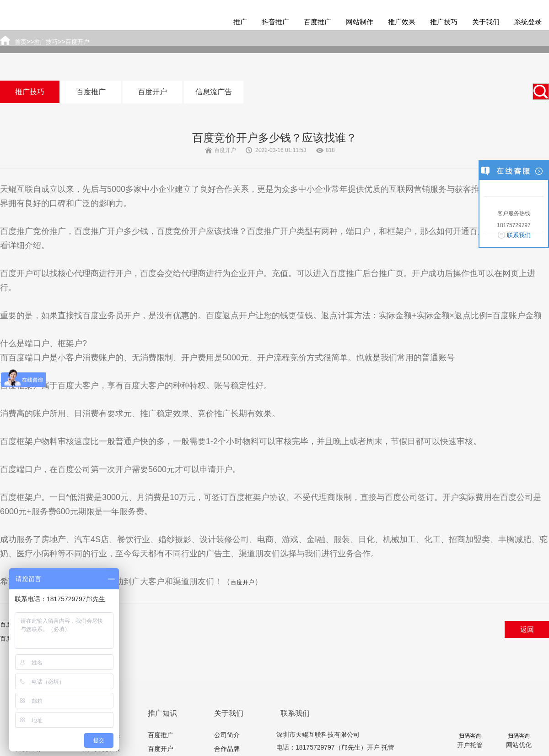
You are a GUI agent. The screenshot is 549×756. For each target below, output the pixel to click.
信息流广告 (214, 92)
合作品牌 (227, 749)
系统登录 (528, 22)
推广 (240, 22)
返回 (527, 629)
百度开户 (152, 92)
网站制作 (360, 22)
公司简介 (227, 735)
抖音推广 (275, 22)
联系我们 (519, 235)
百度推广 (318, 22)
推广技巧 (444, 22)
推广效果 (402, 22)
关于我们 (486, 22)
